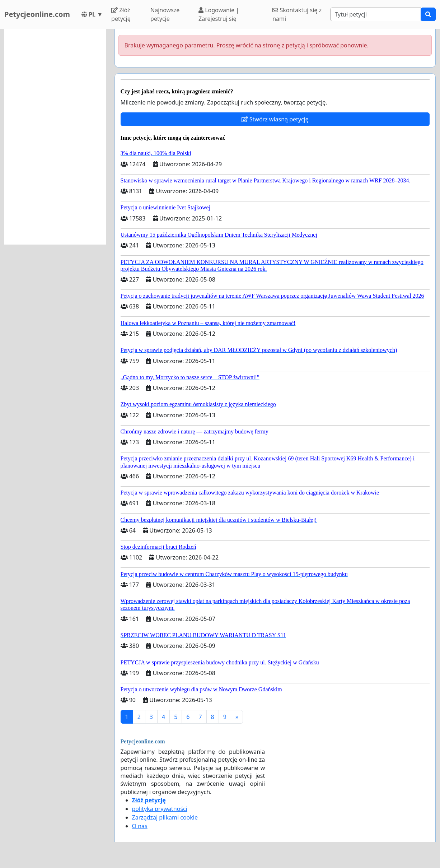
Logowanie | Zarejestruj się (219, 14)
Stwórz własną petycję (275, 119)
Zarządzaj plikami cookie (165, 817)
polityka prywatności (160, 809)
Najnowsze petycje (165, 14)
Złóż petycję (121, 14)
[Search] (376, 14)
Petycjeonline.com (37, 14)
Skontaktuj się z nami (297, 14)
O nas (140, 826)
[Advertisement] (55, 137)
